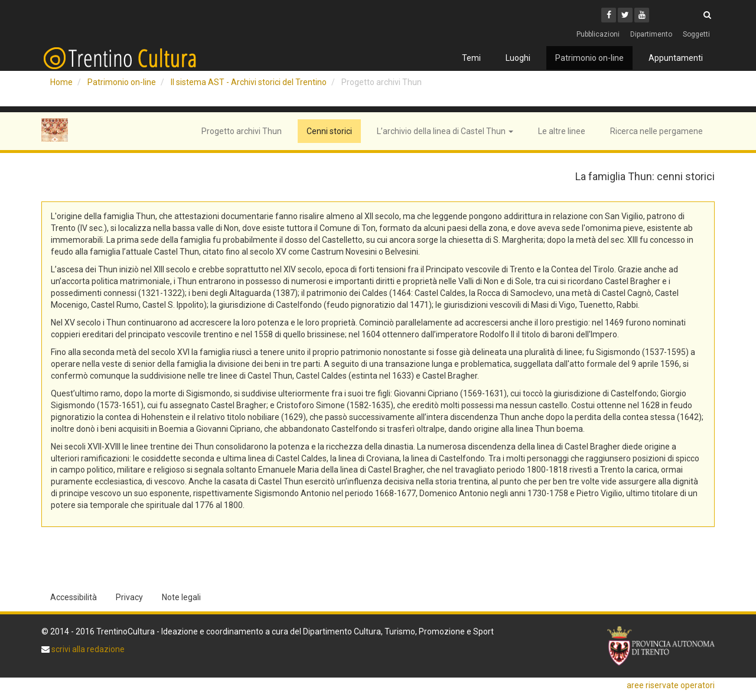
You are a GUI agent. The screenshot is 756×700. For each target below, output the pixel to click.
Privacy (129, 597)
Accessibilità (74, 597)
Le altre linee (562, 131)
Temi (471, 58)
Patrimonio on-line (589, 58)
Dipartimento (651, 34)
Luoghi (518, 58)
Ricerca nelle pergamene (656, 131)
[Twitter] (625, 15)
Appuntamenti (676, 58)
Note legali (181, 597)
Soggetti (696, 34)
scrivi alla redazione (87, 649)
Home (61, 82)
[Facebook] (609, 15)
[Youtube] (642, 15)
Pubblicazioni (598, 34)
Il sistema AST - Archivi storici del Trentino (249, 82)
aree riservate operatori (671, 685)
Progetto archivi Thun (242, 131)
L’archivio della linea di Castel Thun (445, 131)
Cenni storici (329, 131)
